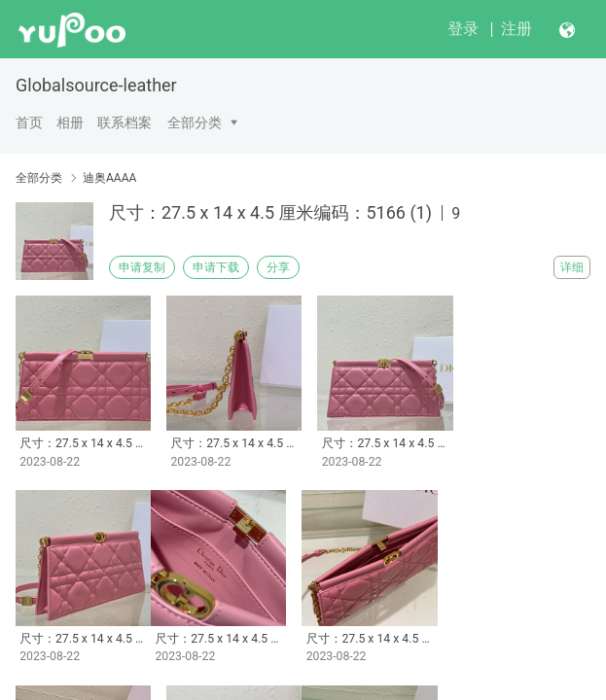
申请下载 (216, 267)
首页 (29, 122)
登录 (463, 29)
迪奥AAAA (109, 178)
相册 (70, 122)
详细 (572, 267)
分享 (278, 267)
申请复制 (142, 267)
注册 (517, 29)
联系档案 (125, 122)
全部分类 (195, 122)
